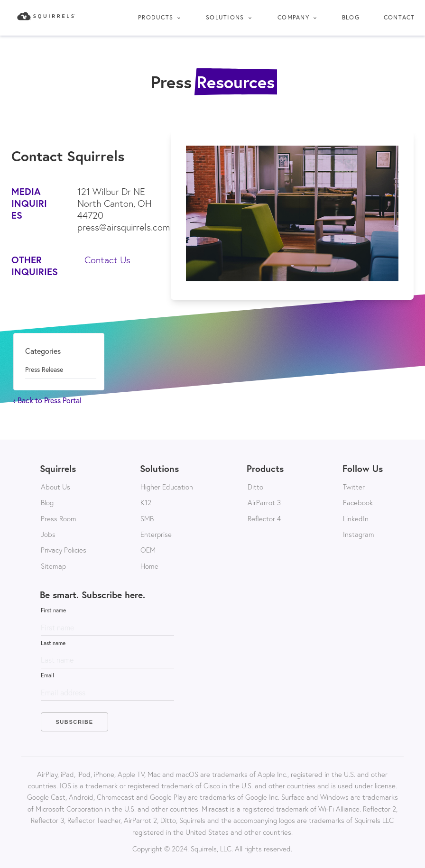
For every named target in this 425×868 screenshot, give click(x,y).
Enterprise (156, 534)
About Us (55, 487)
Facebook (358, 502)
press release (44, 369)
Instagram (359, 534)
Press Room (59, 518)
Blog (351, 17)
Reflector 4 (264, 518)
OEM (148, 550)
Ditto (255, 487)
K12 (146, 502)
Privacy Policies (64, 550)
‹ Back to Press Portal (47, 400)
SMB (147, 518)
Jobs (48, 534)
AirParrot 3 (264, 502)
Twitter (354, 487)
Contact (399, 17)
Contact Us (107, 260)
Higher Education (167, 487)
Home (149, 566)
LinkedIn (356, 518)
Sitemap (53, 566)
